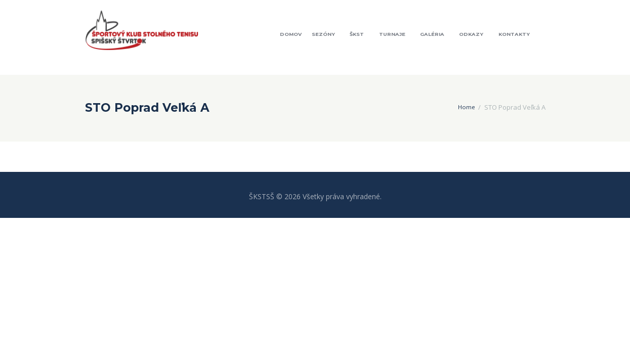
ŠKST (357, 34)
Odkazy (471, 34)
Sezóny (323, 34)
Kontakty (514, 34)
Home (466, 107)
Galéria (432, 34)
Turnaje (392, 34)
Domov (291, 34)
